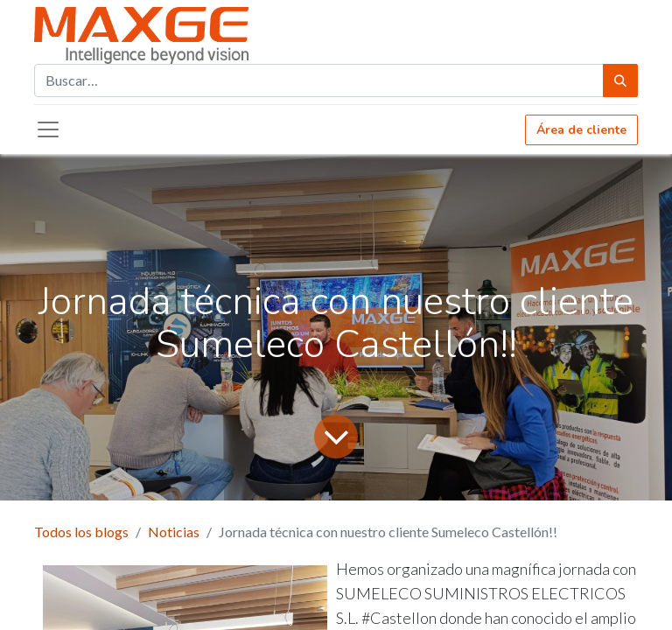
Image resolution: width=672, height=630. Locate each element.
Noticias (174, 532)
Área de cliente (581, 130)
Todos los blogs (81, 532)
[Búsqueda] (620, 80)
